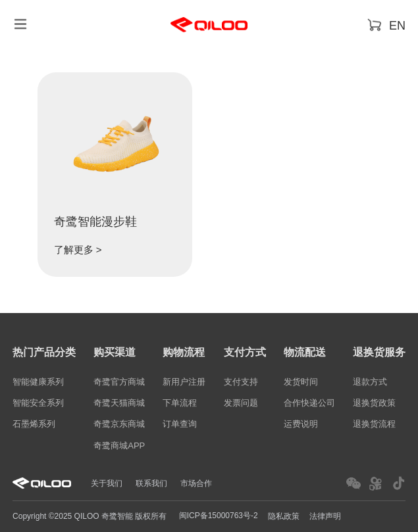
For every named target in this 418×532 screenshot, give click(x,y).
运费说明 (301, 424)
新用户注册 (184, 382)
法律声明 (325, 516)
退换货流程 (374, 424)
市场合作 (196, 483)
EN (397, 26)
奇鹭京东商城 (119, 424)
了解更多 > (78, 250)
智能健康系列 (38, 382)
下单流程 (180, 403)
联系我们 (151, 483)
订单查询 (180, 424)
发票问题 (241, 403)
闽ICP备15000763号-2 (219, 516)
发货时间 (301, 382)
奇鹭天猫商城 (119, 403)
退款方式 (370, 382)
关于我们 (107, 483)
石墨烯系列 (34, 424)
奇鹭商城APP (119, 446)
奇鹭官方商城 (119, 382)
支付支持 (241, 382)
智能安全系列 (38, 403)
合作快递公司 (309, 403)
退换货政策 (374, 403)
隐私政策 (284, 516)
